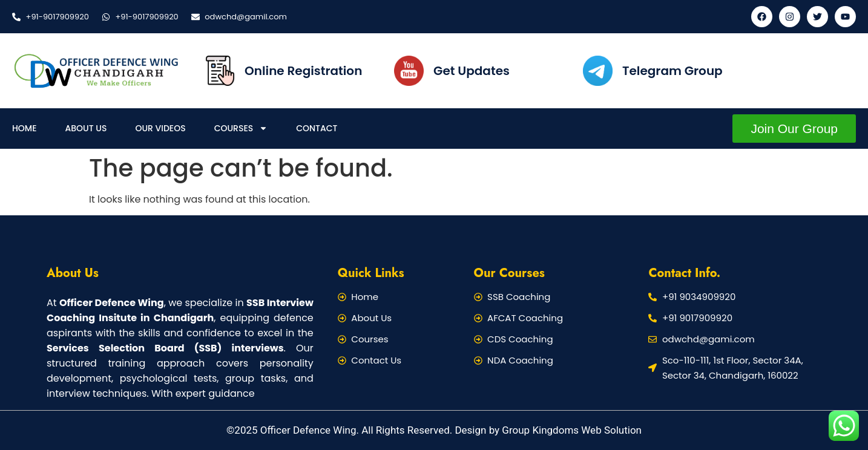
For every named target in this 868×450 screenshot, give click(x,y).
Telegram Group (672, 71)
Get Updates (472, 71)
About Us (86, 128)
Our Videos (160, 128)
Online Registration (303, 71)
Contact (317, 128)
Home (25, 128)
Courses (241, 128)
